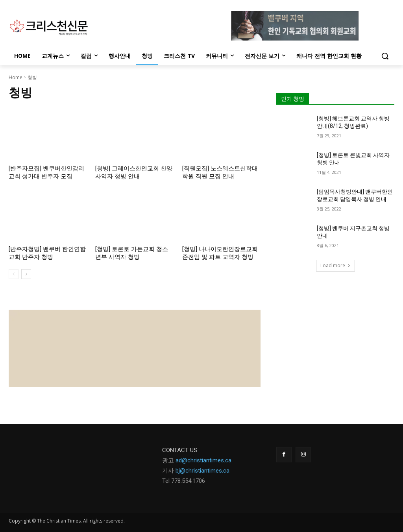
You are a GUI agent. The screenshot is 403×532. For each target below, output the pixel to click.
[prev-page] (14, 274)
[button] (385, 56)
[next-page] (26, 274)
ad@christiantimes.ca (203, 460)
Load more (336, 265)
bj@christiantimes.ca (202, 471)
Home (16, 77)
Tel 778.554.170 (182, 481)
